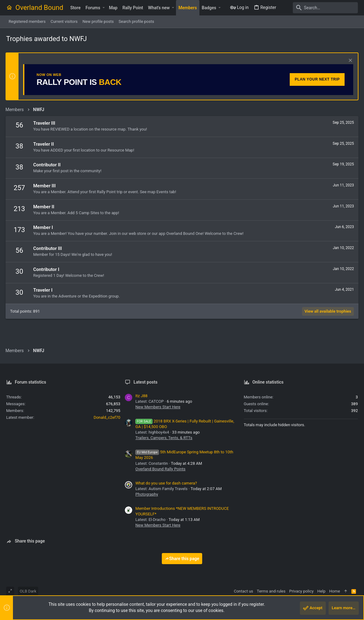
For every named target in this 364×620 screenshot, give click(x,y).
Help (321, 591)
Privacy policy (301, 591)
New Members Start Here (158, 407)
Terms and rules (271, 591)
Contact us (244, 591)
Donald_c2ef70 (107, 417)
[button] (103, 8)
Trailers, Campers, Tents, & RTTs (164, 438)
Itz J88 (141, 396)
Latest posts (145, 382)
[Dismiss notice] (349, 61)
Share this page (182, 559)
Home (335, 591)
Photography (147, 494)
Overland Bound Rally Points (160, 469)
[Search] (319, 8)
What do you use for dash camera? (166, 483)
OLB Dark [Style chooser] (28, 591)
